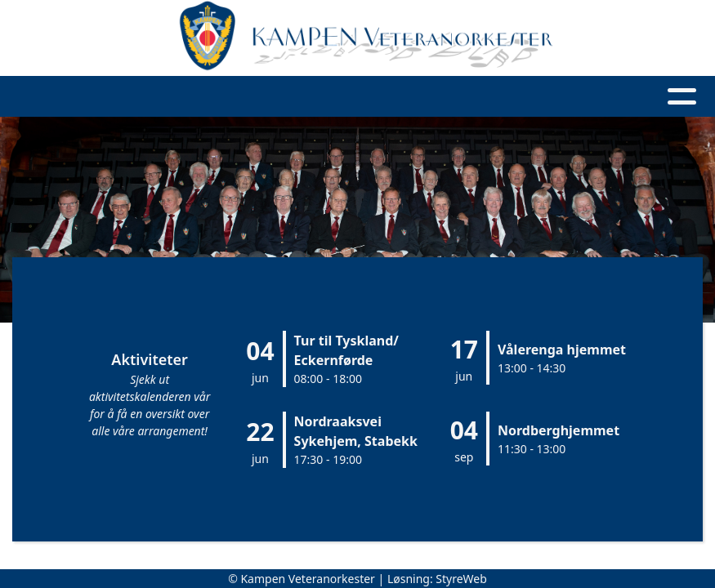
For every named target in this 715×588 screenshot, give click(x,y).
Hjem (95, 97)
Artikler (239, 97)
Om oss (161, 97)
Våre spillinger (348, 97)
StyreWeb (461, 579)
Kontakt (465, 97)
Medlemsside (581, 97)
